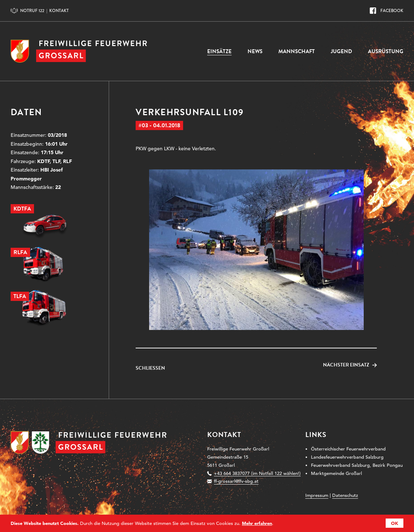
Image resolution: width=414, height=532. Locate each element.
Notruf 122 (32, 11)
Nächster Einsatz (346, 365)
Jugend (341, 51)
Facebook (392, 11)
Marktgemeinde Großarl (336, 473)
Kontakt (59, 11)
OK (395, 523)
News (255, 51)
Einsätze (219, 51)
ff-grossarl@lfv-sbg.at (236, 481)
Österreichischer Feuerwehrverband (348, 449)
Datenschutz (345, 495)
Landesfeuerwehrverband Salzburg (347, 457)
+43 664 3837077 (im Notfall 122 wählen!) (257, 473)
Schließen (150, 368)
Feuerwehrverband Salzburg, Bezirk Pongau (357, 465)
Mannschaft (297, 51)
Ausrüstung (386, 51)
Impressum (317, 495)
